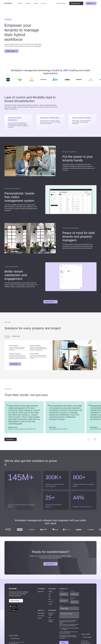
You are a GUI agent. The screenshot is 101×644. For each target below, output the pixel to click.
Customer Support (61, 3)
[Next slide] (95, 430)
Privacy (11, 626)
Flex (50, 587)
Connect (51, 592)
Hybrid (50, 595)
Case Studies (14, 355)
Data (50, 590)
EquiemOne (41, 582)
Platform (20, 3)
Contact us (90, 3)
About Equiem (41, 604)
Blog (50, 608)
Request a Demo (75, 3)
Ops (50, 585)
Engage (50, 582)
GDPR (16, 626)
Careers (40, 609)
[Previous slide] (89, 430)
